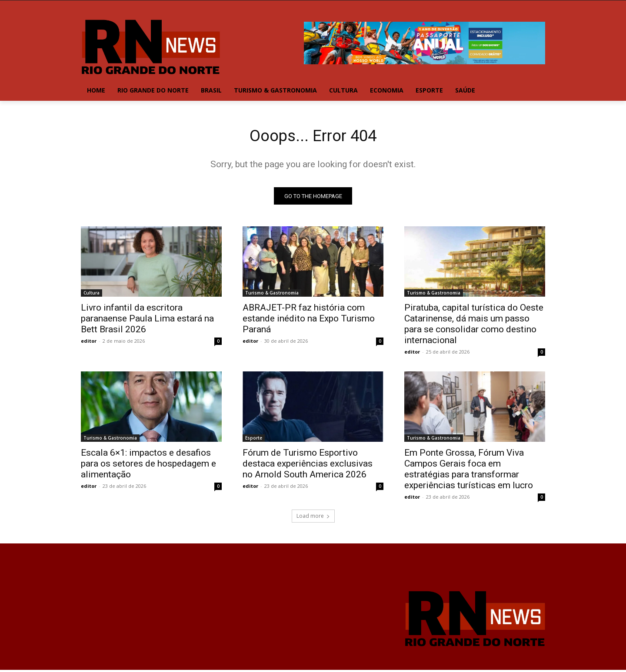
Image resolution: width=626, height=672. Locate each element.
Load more (313, 518)
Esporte (254, 440)
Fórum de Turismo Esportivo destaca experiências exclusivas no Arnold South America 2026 (308, 466)
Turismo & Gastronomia (272, 295)
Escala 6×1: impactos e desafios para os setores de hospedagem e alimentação (148, 466)
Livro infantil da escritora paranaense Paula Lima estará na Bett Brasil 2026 (147, 321)
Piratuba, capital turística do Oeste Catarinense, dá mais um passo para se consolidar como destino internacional (474, 326)
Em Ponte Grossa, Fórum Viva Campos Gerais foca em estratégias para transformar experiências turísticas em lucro (469, 471)
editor (89, 343)
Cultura (92, 295)
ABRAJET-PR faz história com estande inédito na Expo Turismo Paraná (309, 321)
